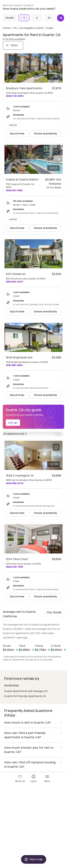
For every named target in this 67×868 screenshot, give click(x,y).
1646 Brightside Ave (19, 357)
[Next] (61, 18)
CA (15, 28)
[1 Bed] (24, 18)
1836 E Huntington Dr (20, 471)
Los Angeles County (32, 28)
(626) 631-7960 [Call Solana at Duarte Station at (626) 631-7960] (14, 190)
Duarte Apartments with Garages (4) (26, 687)
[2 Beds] (37, 18)
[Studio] (10, 18)
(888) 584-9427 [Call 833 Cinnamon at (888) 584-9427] (15, 282)
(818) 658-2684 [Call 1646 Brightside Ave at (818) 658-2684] (14, 365)
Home (7, 28)
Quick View (17, 134)
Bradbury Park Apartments (24, 88)
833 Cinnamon (16, 274)
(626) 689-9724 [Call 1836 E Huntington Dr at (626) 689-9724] (15, 479)
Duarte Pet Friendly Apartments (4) (25, 692)
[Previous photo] (7, 68)
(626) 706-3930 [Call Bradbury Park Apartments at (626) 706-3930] (15, 96)
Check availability (45, 134)
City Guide (54, 608)
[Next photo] (60, 68)
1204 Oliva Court (17, 555)
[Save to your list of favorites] (56, 60)
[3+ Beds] (50, 18)
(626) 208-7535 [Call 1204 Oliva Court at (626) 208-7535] (14, 563)
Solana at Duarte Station (22, 179)
